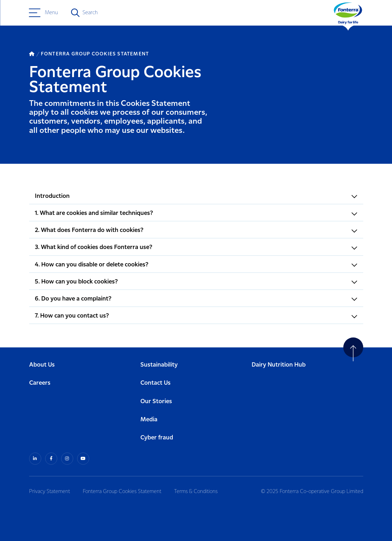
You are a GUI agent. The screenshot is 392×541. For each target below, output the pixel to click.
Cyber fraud (157, 438)
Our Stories (156, 402)
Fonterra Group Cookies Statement (122, 492)
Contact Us (155, 383)
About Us (42, 365)
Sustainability (159, 365)
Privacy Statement (50, 492)
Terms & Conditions (196, 492)
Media (149, 420)
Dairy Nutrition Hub (279, 365)
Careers (40, 383)
